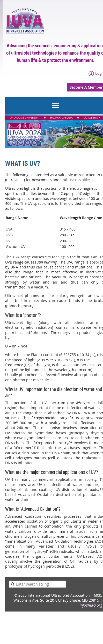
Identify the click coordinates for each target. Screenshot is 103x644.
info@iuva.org (91, 605)
